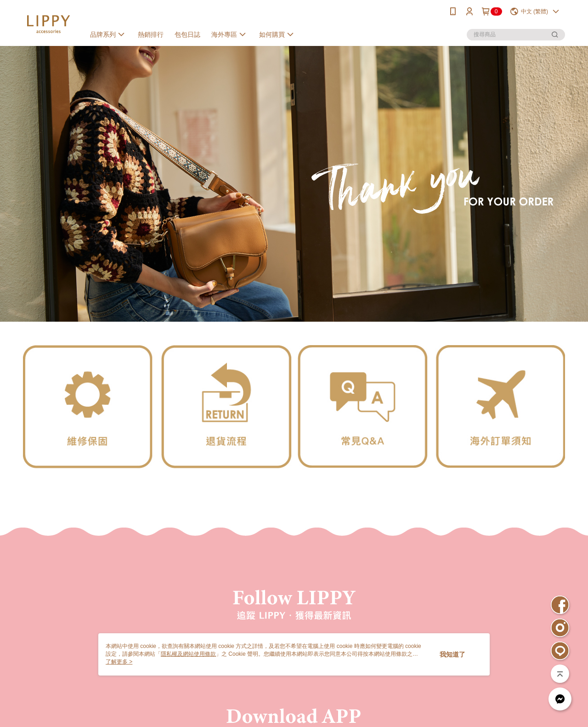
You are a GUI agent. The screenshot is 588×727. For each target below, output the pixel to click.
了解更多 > (119, 662)
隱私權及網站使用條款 (188, 654)
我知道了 (452, 654)
